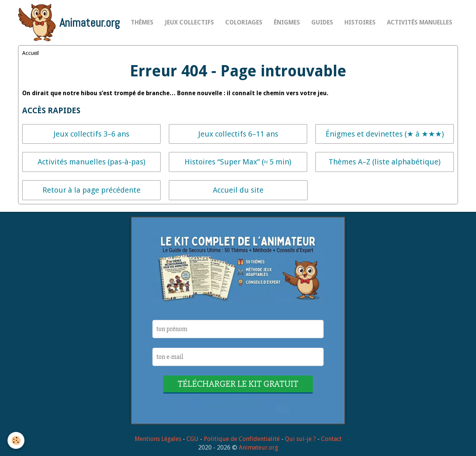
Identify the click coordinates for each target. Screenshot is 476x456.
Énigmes (287, 22)
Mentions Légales (158, 439)
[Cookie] (16, 440)
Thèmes (142, 22)
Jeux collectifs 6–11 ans (238, 134)
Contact (331, 439)
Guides (322, 22)
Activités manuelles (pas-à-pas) (92, 162)
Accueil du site (238, 190)
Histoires (360, 22)
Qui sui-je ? (300, 439)
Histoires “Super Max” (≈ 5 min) (238, 162)
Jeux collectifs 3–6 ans (91, 134)
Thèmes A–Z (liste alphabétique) (385, 162)
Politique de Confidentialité (242, 439)
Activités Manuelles (420, 22)
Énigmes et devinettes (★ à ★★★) (385, 134)
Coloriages (244, 22)
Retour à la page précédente (92, 190)
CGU (193, 439)
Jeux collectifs (189, 22)
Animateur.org (258, 448)
